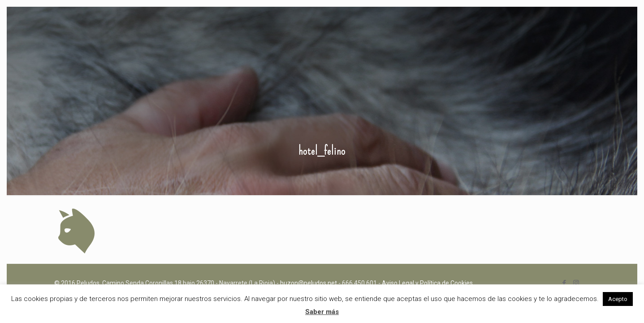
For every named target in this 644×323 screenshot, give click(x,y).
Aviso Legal (398, 283)
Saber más (322, 312)
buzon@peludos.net (309, 283)
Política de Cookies (446, 283)
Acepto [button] (618, 299)
